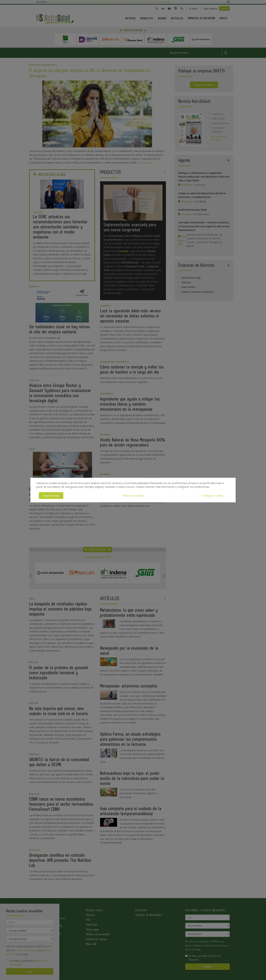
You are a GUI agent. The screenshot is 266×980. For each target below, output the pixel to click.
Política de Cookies (133, 496)
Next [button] (164, 576)
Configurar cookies (212, 496)
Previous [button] (31, 576)
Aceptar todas (51, 496)
